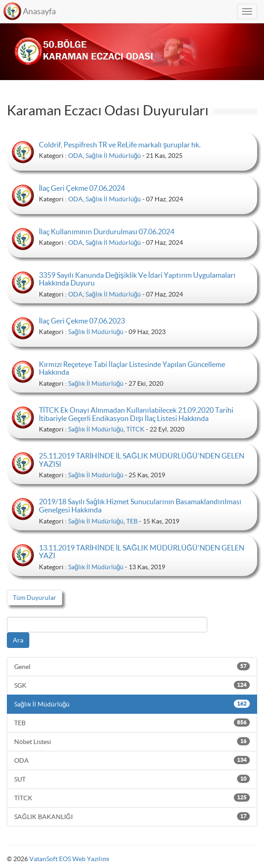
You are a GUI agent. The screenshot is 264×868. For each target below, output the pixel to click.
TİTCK (135, 429)
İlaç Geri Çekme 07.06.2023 (82, 321)
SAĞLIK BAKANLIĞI (132, 816)
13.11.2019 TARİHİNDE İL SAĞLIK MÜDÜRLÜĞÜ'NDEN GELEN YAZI (142, 552)
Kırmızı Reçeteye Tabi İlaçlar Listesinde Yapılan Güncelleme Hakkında (132, 368)
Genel (132, 666)
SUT (132, 779)
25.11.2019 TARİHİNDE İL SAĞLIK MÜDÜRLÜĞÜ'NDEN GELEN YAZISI (142, 460)
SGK (132, 685)
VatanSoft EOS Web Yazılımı (69, 859)
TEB (132, 521)
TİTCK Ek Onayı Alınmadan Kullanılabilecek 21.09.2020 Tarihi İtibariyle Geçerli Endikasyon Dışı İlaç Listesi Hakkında (136, 414)
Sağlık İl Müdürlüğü (113, 156)
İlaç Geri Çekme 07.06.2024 (82, 188)
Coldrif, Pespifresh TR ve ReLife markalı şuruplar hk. (120, 145)
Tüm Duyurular (35, 598)
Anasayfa (39, 11)
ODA (75, 156)
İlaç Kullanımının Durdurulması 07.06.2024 (107, 232)
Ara (18, 640)
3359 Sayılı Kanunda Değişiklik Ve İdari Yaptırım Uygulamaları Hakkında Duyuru (137, 279)
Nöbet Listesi (132, 741)
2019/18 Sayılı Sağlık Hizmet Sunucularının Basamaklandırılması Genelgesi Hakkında (140, 506)
